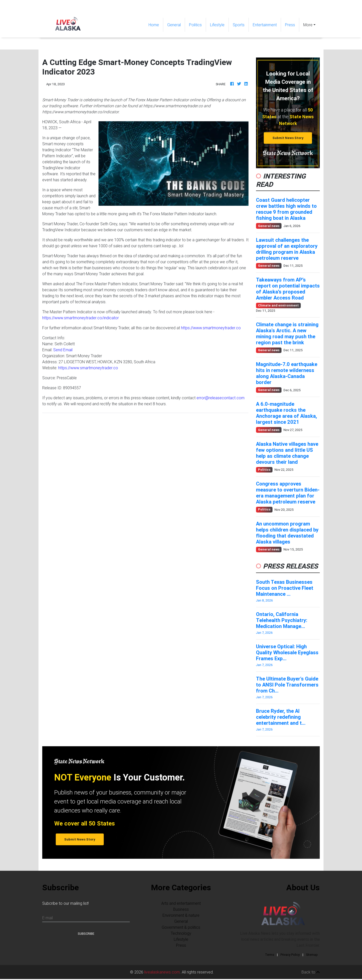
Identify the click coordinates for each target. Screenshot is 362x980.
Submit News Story (288, 138)
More (308, 25)
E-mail (47, 918)
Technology (181, 933)
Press (290, 25)
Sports (239, 25)
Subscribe (86, 934)
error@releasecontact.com (220, 398)
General (174, 25)
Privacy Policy (290, 955)
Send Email (63, 350)
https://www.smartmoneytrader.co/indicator (80, 318)
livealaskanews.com (162, 972)
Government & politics (181, 927)
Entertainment (265, 25)
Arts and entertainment (181, 903)
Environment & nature (181, 915)
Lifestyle (217, 25)
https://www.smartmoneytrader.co (211, 328)
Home (156, 24)
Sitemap (312, 955)
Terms (270, 955)
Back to (311, 972)
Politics (195, 25)
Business (181, 909)
